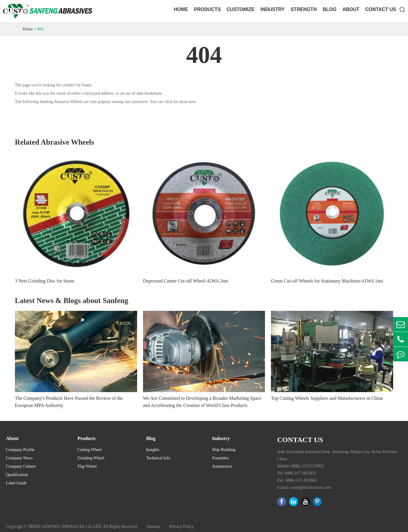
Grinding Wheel (91, 458)
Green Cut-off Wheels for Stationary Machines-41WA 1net (327, 281)
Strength (304, 9)
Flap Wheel (87, 466)
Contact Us (381, 9)
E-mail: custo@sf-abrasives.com (304, 487)
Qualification (17, 475)
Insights (153, 450)
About (351, 9)
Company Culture (21, 466)
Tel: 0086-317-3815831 (297, 473)
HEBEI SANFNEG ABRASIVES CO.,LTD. (65, 526)
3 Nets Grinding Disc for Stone (45, 281)
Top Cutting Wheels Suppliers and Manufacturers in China (327, 398)
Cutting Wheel (90, 450)
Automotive (222, 466)
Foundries (220, 458)
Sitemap (153, 526)
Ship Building (224, 450)
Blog (329, 9)
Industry (273, 9)
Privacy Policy (181, 526)
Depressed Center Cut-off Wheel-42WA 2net (186, 281)
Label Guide (16, 483)
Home (181, 9)
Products (207, 9)
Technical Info (158, 458)
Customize (241, 9)
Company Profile (20, 450)
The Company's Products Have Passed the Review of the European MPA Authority (69, 402)
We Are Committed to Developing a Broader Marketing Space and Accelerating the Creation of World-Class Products (202, 402)
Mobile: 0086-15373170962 (301, 466)
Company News (19, 458)
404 (40, 29)
